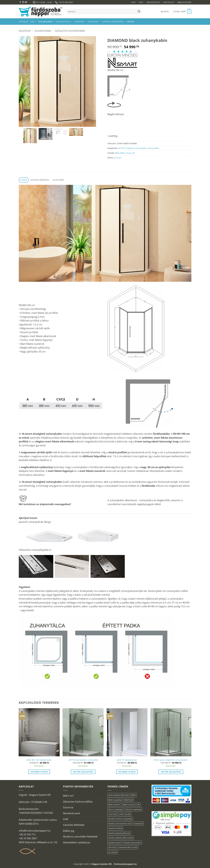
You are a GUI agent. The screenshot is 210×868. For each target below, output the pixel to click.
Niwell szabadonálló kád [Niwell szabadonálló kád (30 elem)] (119, 833)
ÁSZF (141, 2)
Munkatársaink (71, 813)
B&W (117, 153)
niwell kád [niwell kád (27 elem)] (138, 824)
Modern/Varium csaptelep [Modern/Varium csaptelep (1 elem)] (120, 819)
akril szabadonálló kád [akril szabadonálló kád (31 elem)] (118, 795)
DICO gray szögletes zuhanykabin (171, 760)
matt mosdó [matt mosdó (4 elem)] (125, 814)
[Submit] (139, 11)
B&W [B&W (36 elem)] (133, 795)
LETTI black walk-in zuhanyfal (83, 760)
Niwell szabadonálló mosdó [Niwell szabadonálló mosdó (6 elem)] (121, 838)
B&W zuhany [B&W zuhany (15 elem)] (129, 805)
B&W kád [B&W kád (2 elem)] (129, 800)
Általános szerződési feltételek (80, 837)
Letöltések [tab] (58, 180)
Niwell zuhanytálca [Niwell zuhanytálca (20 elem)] (133, 843)
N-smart (118, 158)
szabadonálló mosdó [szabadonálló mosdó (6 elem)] (128, 847)
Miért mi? (68, 796)
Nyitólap (24, 22)
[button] (165, 11)
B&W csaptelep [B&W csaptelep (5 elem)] (115, 800)
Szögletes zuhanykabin (70, 31)
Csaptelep (94, 22)
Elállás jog (69, 831)
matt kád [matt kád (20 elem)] (112, 814)
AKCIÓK (131, 22)
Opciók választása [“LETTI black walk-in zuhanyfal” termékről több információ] (83, 772)
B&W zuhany (126, 153)
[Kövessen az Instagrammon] (23, 2)
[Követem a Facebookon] (20, 2)
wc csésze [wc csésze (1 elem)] (113, 852)
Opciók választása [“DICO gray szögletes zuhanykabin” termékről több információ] (171, 772)
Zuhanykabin (46, 22)
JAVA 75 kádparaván (127, 760)
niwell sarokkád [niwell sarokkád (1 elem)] (115, 828)
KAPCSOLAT (169, 2)
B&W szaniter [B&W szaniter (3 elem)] (114, 805)
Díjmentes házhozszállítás (78, 802)
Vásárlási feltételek (74, 825)
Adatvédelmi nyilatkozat (77, 842)
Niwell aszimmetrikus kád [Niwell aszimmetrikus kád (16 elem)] (120, 824)
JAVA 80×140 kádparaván (39, 760)
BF (134, 153)
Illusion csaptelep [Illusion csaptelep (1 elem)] (133, 809)
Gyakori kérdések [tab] (40, 180)
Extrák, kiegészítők (114, 22)
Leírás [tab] (24, 180)
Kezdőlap (25, 31)
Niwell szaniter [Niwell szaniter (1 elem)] (115, 843)
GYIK (133, 2)
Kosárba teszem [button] (39, 772)
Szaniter (80, 22)
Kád (33, 22)
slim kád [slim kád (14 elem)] (112, 847)
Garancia (68, 807)
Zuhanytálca (64, 22)
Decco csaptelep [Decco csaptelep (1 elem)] (116, 809)
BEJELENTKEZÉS (184, 2)
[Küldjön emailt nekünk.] (26, 2)
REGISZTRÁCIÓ (153, 2)
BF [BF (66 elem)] (139, 805)
